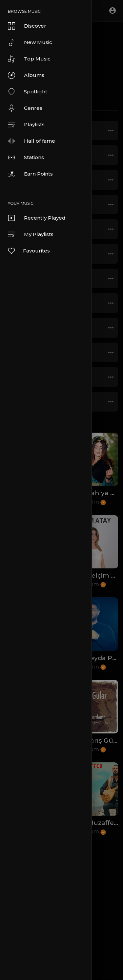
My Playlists (31, 234)
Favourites (29, 251)
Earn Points (30, 174)
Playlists (26, 125)
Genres (25, 108)
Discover (27, 26)
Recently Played (37, 218)
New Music (30, 42)
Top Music (29, 59)
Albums (26, 75)
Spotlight (28, 92)
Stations (26, 157)
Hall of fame (31, 141)
